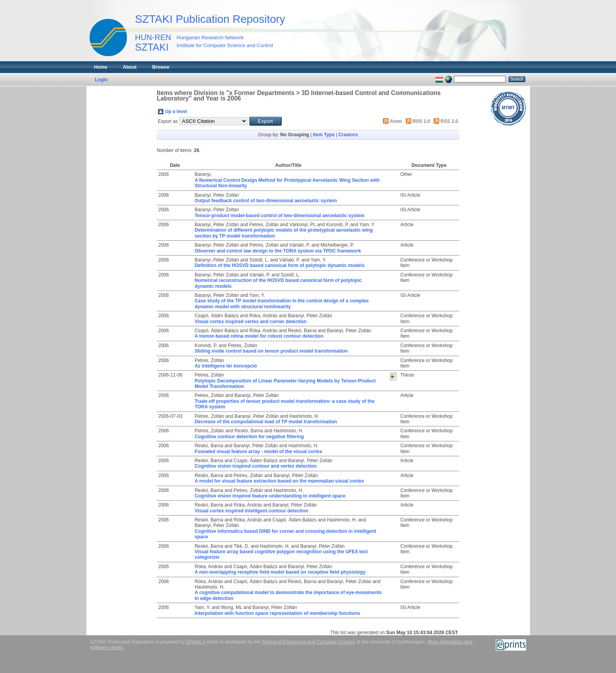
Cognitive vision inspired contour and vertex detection (256, 466)
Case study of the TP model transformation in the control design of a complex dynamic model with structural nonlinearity (281, 304)
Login (102, 80)
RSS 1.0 (421, 121)
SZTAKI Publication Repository (210, 19)
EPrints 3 (196, 642)
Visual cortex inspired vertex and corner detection (250, 322)
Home (101, 67)
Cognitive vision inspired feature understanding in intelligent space (270, 496)
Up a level (176, 112)
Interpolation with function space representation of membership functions (277, 613)
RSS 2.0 (449, 121)
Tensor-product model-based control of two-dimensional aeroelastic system (280, 216)
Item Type (324, 135)
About (130, 67)
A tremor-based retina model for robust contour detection (259, 336)
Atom (396, 121)
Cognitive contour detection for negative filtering (249, 437)
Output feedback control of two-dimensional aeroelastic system (266, 201)
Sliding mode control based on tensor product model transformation (271, 351)
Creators (348, 135)
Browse (161, 67)
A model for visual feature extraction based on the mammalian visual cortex (279, 481)
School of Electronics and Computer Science (309, 642)
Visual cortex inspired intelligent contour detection (251, 511)
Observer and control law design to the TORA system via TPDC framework (278, 251)
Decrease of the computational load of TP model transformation (266, 422)
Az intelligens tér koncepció (226, 366)
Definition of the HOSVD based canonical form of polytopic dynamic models (280, 265)
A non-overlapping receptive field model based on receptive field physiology (280, 572)
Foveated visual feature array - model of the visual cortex (258, 452)
